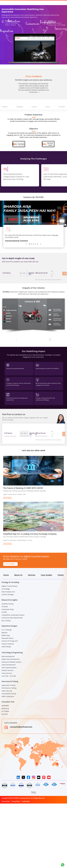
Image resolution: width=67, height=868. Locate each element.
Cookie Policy (26, 801)
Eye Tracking (6, 621)
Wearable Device (8, 638)
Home (6, 575)
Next (41, 244)
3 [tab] (34, 244)
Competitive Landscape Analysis (13, 615)
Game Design (6, 647)
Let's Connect (10, 564)
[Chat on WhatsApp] (63, 865)
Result (48, 107)
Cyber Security (7, 691)
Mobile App (6, 635)
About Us (18, 575)
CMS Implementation (9, 668)
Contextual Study (8, 609)
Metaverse (5, 708)
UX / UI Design (7, 630)
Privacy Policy (16, 801)
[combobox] (23, 273)
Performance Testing (9, 688)
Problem (5, 107)
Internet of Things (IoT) (10, 641)
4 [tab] (36, 244)
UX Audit (5, 607)
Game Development (9, 665)
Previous (26, 244)
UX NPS (4, 612)
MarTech (5, 714)
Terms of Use (6, 801)
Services (32, 575)
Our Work (62, 107)
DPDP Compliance (8, 696)
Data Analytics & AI (8, 592)
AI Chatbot (5, 711)
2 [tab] (32, 244)
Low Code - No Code (9, 676)
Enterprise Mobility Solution (12, 662)
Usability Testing (7, 604)
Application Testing (8, 685)
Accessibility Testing (9, 694)
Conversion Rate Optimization (12, 618)
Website (4, 633)
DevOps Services (7, 670)
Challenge (20, 107)
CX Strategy (6, 589)
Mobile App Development (11, 659)
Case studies (46, 575)
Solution (34, 107)
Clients (61, 575)
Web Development (8, 656)
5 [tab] (37, 244)
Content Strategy (8, 594)
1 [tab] (30, 244)
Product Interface (8, 644)
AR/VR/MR (5, 706)
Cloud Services (7, 673)
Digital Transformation (10, 586)
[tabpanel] (34, 235)
